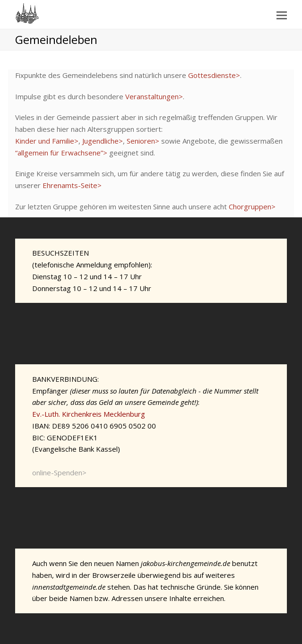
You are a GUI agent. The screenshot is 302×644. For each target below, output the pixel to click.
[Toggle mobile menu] (282, 15)
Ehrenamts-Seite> (72, 185)
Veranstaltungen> (154, 96)
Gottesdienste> (214, 75)
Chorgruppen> (252, 206)
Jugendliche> (103, 141)
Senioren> (143, 141)
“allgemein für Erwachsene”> (61, 153)
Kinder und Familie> (47, 141)
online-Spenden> (59, 472)
